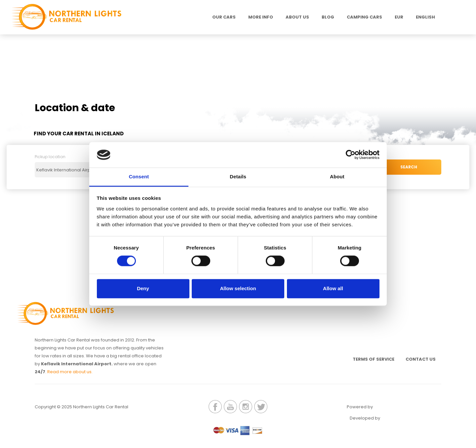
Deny (143, 288)
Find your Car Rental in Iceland (82, 135)
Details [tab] (238, 177)
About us (297, 17)
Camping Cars (364, 17)
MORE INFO (261, 17)
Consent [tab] (139, 177)
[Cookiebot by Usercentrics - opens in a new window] (351, 155)
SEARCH (409, 173)
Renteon (392, 411)
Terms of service (367, 364)
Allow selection (238, 288)
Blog (328, 17)
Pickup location (50, 160)
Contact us (418, 364)
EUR (399, 17)
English (425, 17)
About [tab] (337, 177)
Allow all (333, 288)
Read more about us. (70, 374)
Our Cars (224, 17)
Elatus (399, 422)
